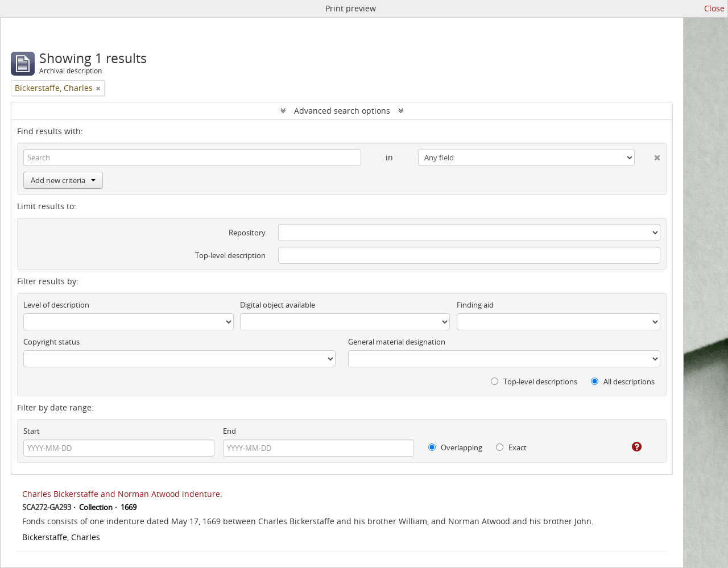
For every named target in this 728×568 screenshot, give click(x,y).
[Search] (192, 157)
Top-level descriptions (534, 382)
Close (714, 8)
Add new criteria (63, 180)
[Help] (629, 447)
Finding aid (475, 305)
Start (32, 431)
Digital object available (278, 305)
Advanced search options (342, 111)
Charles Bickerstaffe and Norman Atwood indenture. (122, 494)
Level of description (56, 305)
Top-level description (230, 255)
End (229, 431)
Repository (247, 233)
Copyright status (51, 342)
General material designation (397, 342)
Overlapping (455, 447)
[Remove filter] (98, 88)
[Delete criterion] (648, 155)
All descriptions (623, 382)
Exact (511, 447)
